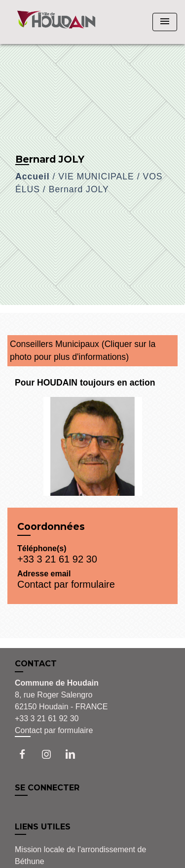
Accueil (33, 176)
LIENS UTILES (43, 827)
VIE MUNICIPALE (96, 176)
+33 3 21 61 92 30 (57, 559)
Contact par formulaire (66, 584)
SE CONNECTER (47, 788)
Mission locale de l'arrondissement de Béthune (80, 855)
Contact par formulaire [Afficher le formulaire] (54, 730)
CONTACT (36, 664)
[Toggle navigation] (165, 22)
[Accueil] (56, 22)
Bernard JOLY (79, 189)
